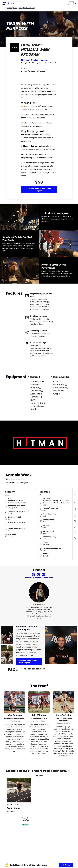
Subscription (25, 818)
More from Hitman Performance (39, 578)
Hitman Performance (34, 60)
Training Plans (12, 8)
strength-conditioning (27, 8)
